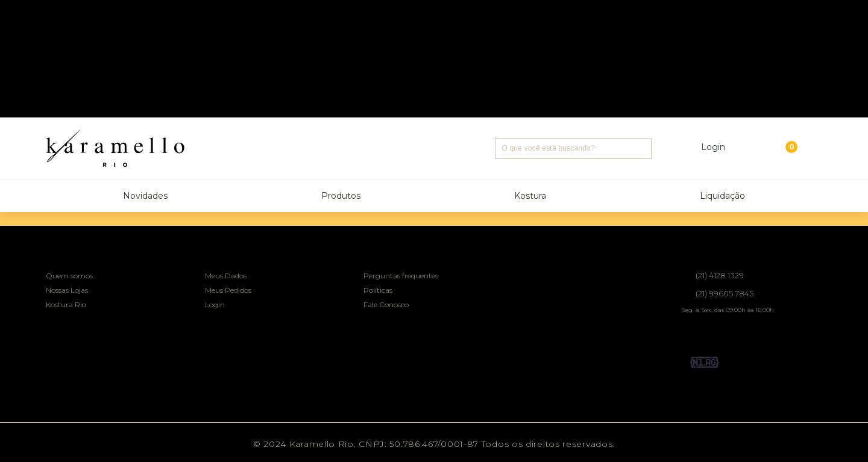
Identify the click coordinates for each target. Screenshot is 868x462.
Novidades (145, 196)
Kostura (530, 196)
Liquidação (722, 196)
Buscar (641, 148)
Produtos (341, 196)
